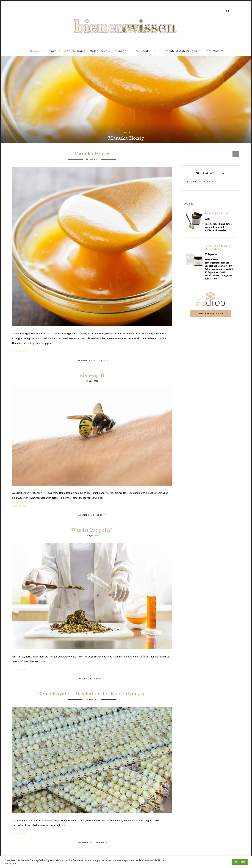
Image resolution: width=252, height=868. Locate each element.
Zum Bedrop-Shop (210, 312)
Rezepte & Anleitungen (180, 51)
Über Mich (212, 51)
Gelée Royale (100, 51)
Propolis (54, 51)
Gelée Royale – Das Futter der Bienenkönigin (92, 692)
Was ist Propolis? (92, 529)
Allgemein (82, 359)
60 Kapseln (211, 253)
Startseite (36, 51)
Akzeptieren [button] (240, 862)
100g (207, 218)
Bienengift (122, 51)
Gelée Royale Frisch (216, 212)
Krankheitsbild (145, 51)
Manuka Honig (75, 51)
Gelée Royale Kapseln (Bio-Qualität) (217, 247)
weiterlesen (20, 350)
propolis (209, 180)
